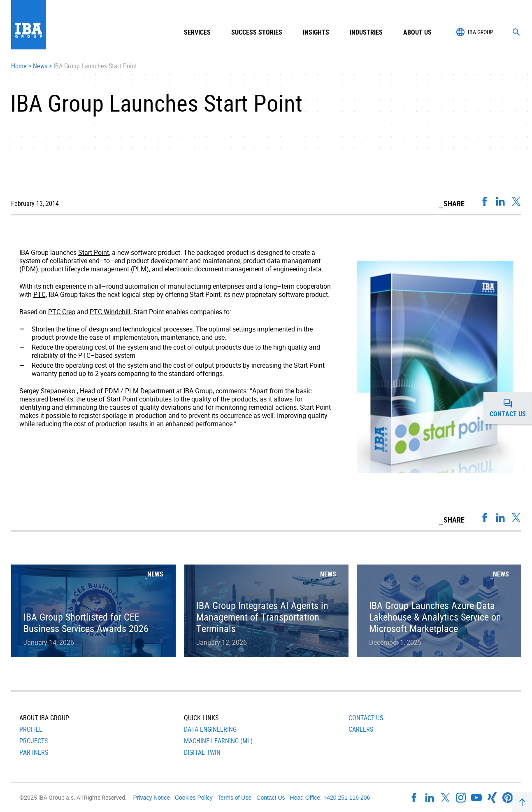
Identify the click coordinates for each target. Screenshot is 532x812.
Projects (34, 741)
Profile (31, 729)
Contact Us (366, 718)
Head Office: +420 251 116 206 (330, 798)
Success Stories (257, 32)
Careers (361, 729)
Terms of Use (235, 798)
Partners (34, 752)
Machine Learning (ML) (218, 741)
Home (19, 66)
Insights (316, 32)
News (40, 66)
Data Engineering (210, 729)
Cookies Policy (194, 798)
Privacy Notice (152, 798)
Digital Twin (202, 752)
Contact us (511, 408)
